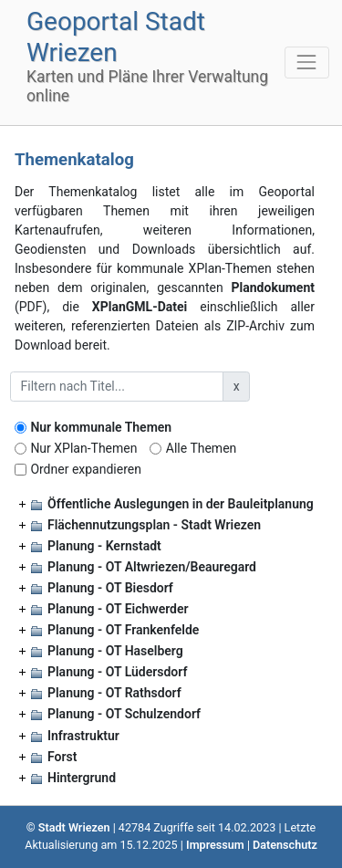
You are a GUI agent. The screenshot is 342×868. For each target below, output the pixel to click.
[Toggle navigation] (307, 63)
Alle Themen (202, 448)
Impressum (215, 845)
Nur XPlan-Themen (83, 448)
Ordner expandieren (86, 469)
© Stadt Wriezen (68, 827)
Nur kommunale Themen (101, 427)
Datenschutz (285, 845)
